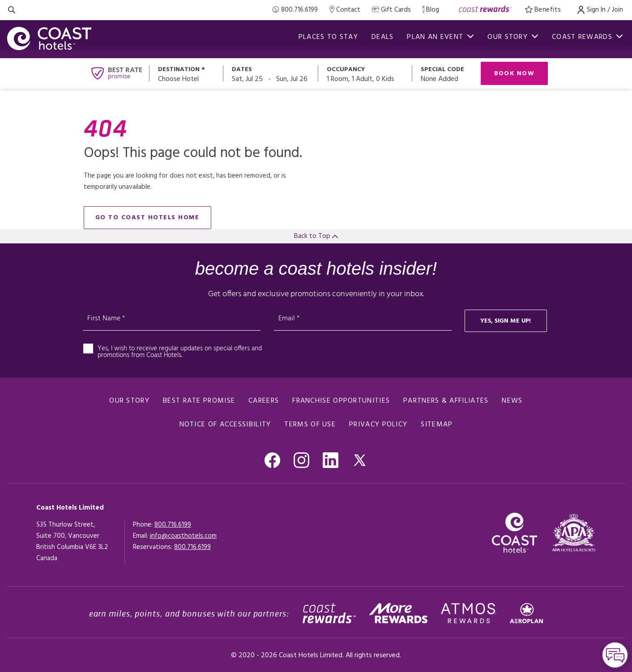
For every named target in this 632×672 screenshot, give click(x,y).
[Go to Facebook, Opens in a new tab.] (272, 460)
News (512, 401)
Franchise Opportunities (341, 401)
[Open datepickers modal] (271, 73)
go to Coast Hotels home (147, 218)
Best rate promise (199, 401)
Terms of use (310, 425)
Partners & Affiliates (446, 401)
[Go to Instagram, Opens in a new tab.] (301, 460)
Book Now (515, 74)
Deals (383, 37)
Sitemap (437, 425)
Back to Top (316, 236)
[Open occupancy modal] (365, 73)
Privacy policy (378, 425)
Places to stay (328, 37)
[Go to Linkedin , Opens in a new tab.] (331, 460)
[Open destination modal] (186, 73)
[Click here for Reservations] (192, 547)
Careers (264, 401)
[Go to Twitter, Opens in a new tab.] (360, 460)
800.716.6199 (173, 525)
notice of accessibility (225, 425)
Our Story (129, 401)
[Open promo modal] (446, 73)
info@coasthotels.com (183, 536)
